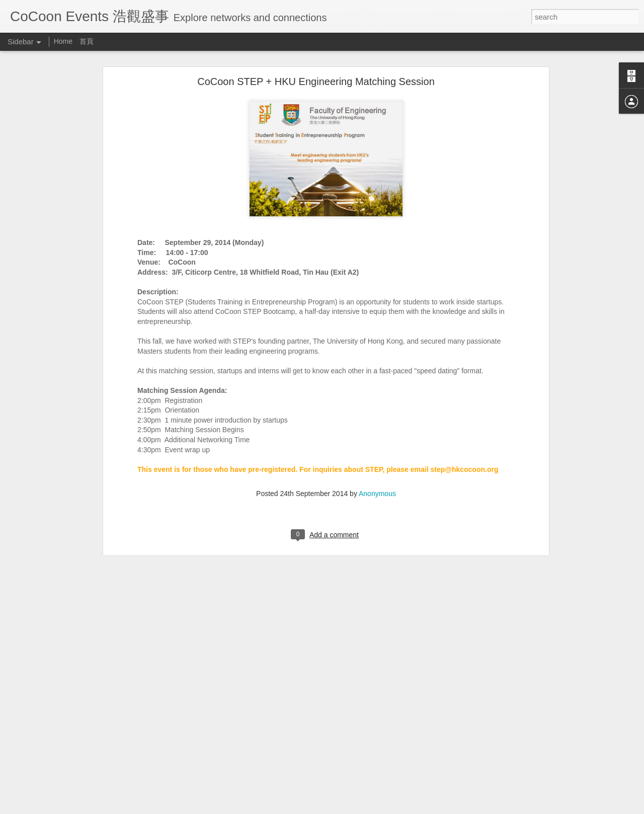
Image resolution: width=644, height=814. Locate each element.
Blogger (353, 808)
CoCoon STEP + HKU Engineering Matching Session (316, 52)
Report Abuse (383, 808)
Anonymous (377, 464)
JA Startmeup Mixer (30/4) (60, 786)
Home (64, 41)
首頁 (87, 41)
